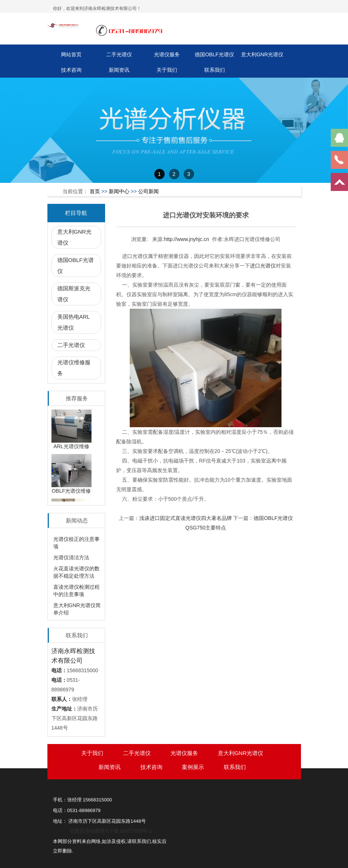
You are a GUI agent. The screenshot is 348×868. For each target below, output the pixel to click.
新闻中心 (119, 191)
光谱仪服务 (167, 54)
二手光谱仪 (119, 54)
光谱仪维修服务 (74, 368)
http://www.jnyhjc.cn (186, 239)
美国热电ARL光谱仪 (74, 322)
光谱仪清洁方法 (71, 557)
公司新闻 (148, 191)
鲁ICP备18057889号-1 (126, 831)
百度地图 (90, 831)
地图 (75, 831)
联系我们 (215, 70)
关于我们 (167, 70)
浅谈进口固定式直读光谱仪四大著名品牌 (186, 518)
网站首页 (71, 54)
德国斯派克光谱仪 (74, 294)
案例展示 (193, 767)
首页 (95, 191)
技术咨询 (71, 70)
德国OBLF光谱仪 (214, 54)
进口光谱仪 (263, 266)
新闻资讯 (119, 70)
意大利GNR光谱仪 (262, 54)
